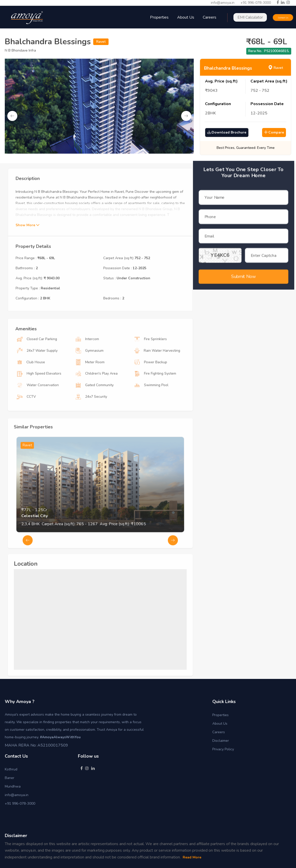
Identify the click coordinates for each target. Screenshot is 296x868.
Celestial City (35, 534)
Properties (220, 715)
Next (186, 116)
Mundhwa (13, 786)
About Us (186, 17)
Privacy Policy (223, 749)
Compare (274, 132)
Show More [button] (27, 244)
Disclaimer (221, 741)
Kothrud (11, 769)
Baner (10, 778)
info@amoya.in (223, 3)
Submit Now (243, 271)
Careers (219, 732)
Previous (12, 116)
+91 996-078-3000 (256, 3)
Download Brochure (227, 132)
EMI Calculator (250, 17)
